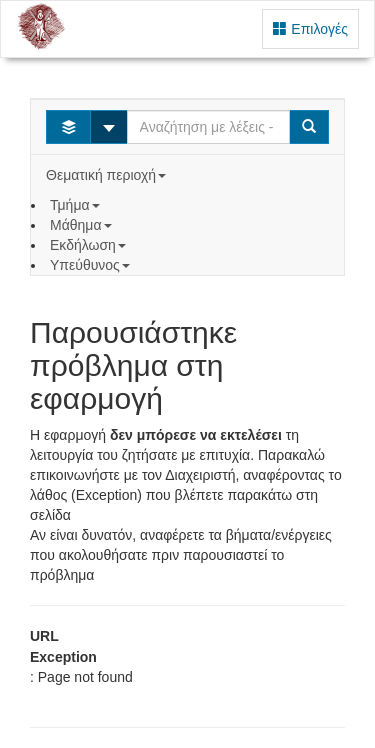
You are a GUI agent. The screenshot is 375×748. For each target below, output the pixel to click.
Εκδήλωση (90, 245)
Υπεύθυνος (92, 265)
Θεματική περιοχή (108, 175)
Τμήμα (76, 205)
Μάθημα (82, 225)
